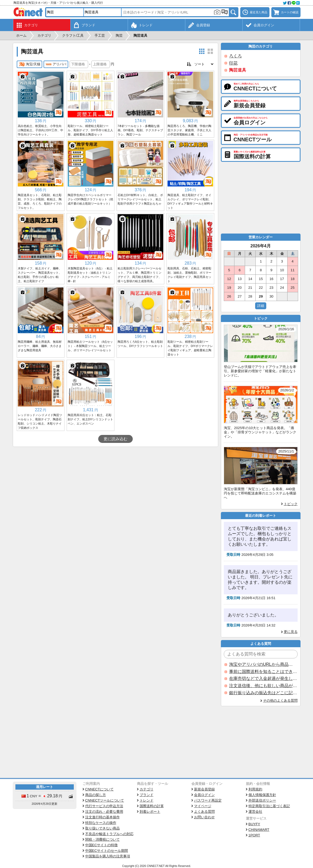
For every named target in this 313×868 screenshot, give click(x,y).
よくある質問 (204, 812)
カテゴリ (147, 789)
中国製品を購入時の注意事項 (108, 856)
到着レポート (150, 812)
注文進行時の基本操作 (102, 817)
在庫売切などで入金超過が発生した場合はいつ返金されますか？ (263, 678)
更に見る (291, 632)
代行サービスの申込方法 (104, 806)
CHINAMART (259, 830)
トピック (291, 504)
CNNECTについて (100, 789)
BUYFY (254, 824)
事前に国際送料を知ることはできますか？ (263, 672)
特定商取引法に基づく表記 (269, 806)
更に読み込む (115, 439)
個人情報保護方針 (262, 795)
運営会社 (255, 812)
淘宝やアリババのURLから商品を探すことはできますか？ (263, 664)
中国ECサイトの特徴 (102, 845)
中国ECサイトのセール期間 (107, 851)
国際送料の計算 (152, 806)
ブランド (147, 795)
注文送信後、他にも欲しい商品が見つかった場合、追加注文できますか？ (263, 686)
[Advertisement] (115, 487)
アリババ (56, 64)
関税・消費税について (102, 839)
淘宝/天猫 (30, 64)
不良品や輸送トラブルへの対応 (109, 834)
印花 (233, 63)
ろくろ (235, 56)
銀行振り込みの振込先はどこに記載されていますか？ (263, 693)
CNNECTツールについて (105, 800)
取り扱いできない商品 (102, 828)
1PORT (254, 835)
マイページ (203, 806)
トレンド (147, 800)
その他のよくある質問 (280, 700)
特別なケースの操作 (101, 823)
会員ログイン (204, 795)
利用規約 (255, 789)
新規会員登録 (204, 789)
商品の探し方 (96, 795)
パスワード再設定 (208, 800)
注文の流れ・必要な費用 (104, 812)
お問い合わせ (204, 817)
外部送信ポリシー (262, 800)
